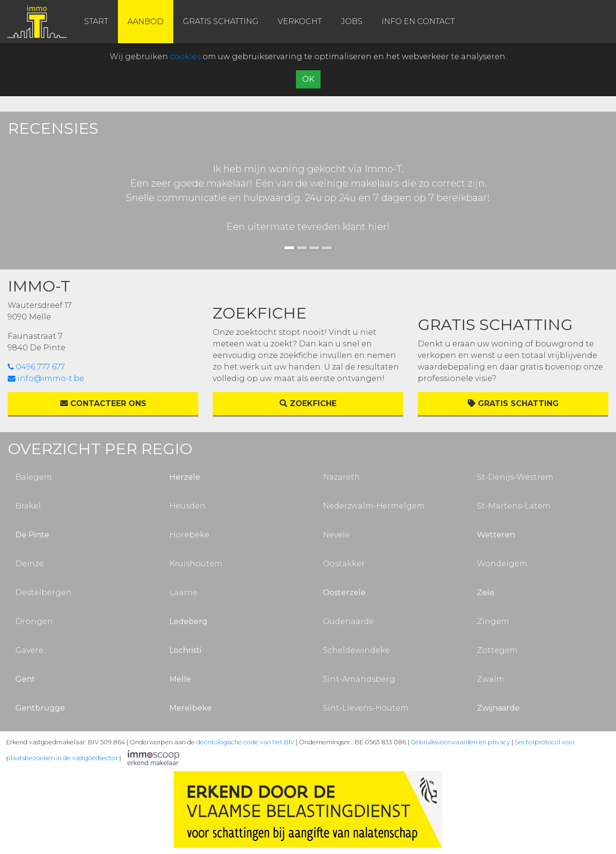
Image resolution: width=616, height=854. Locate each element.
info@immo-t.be (46, 378)
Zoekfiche (308, 403)
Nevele (336, 535)
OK (308, 79)
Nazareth (341, 477)
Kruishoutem (196, 564)
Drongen (34, 621)
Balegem (34, 477)
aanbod (146, 21)
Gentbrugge (40, 708)
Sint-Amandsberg (359, 679)
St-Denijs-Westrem (515, 477)
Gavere (29, 650)
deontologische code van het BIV (245, 742)
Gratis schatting (513, 403)
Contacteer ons (103, 403)
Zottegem (497, 650)
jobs (352, 21)
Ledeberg (188, 621)
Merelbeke (191, 708)
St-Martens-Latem (514, 506)
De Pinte (32, 535)
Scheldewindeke (356, 650)
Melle (180, 679)
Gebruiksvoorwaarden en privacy (460, 742)
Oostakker (344, 564)
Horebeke (189, 535)
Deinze (30, 564)
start (96, 21)
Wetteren (496, 535)
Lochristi (185, 650)
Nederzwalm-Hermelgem (374, 506)
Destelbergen (44, 593)
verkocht (300, 21)
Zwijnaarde (498, 708)
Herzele (185, 477)
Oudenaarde (348, 621)
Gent (25, 679)
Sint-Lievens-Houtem (366, 708)
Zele (486, 593)
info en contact (418, 21)
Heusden (187, 506)
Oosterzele (344, 593)
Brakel (28, 506)
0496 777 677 (36, 367)
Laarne (184, 593)
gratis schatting (221, 21)
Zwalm (491, 679)
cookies (185, 57)
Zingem (493, 621)
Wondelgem (502, 564)
